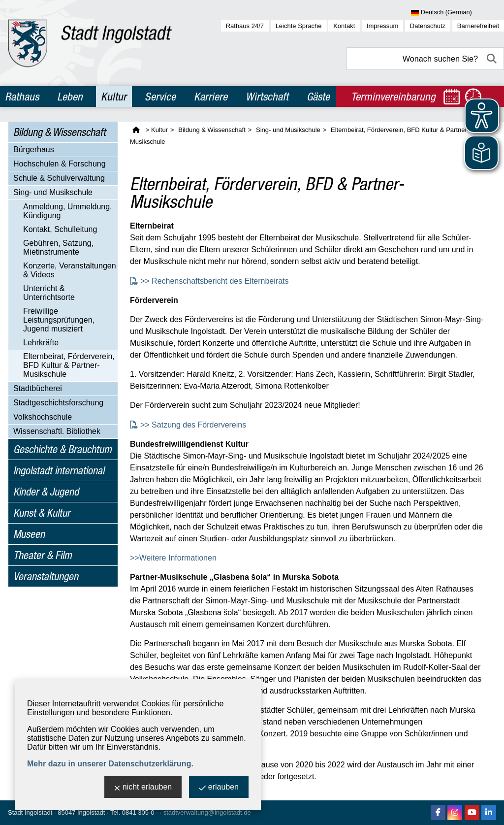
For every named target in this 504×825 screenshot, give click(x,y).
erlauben (219, 788)
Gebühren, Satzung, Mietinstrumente (58, 247)
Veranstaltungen (46, 576)
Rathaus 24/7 (245, 26)
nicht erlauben (143, 788)
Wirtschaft (267, 97)
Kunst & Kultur (42, 513)
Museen (29, 534)
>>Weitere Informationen (173, 558)
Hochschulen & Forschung (60, 164)
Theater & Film (43, 555)
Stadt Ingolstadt (30, 812)
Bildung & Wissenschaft (60, 132)
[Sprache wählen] (457, 13)
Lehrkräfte (41, 343)
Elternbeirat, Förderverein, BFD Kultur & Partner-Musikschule (69, 365)
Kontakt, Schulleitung (60, 229)
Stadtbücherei (38, 388)
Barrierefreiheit (478, 26)
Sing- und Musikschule (53, 192)
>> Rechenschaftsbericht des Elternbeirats (215, 281)
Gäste (318, 97)
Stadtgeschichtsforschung (58, 403)
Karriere (211, 97)
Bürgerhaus (34, 149)
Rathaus (22, 97)
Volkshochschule (43, 417)
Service (160, 97)
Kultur (114, 97)
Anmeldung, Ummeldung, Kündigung (68, 211)
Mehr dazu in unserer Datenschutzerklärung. (110, 764)
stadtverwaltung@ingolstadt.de (207, 812)
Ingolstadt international (59, 470)
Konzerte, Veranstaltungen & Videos (70, 270)
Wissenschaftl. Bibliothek (57, 431)
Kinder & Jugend (46, 492)
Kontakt (344, 26)
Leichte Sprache (299, 26)
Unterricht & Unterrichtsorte (49, 293)
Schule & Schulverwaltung (59, 178)
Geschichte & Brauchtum (63, 449)
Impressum (382, 26)
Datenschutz (428, 26)
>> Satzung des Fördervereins (194, 425)
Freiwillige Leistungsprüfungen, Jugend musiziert (59, 320)
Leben (70, 97)
